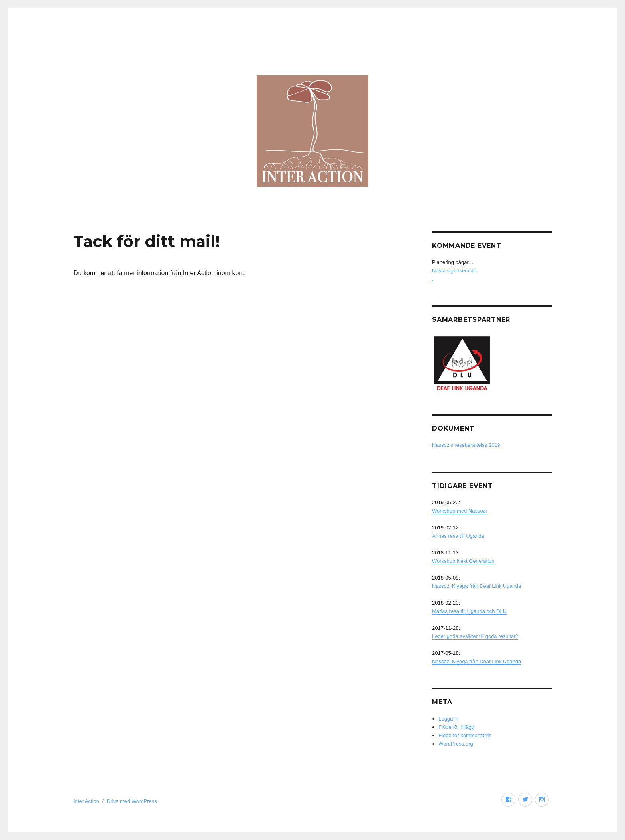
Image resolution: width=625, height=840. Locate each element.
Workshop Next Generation (463, 561)
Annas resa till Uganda (458, 536)
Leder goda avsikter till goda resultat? (475, 636)
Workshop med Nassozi (459, 511)
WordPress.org (456, 744)
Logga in (448, 719)
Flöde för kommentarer (465, 735)
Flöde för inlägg (456, 727)
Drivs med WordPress (132, 801)
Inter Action (86, 801)
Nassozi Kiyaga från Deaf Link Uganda (477, 586)
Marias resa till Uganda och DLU (469, 611)
